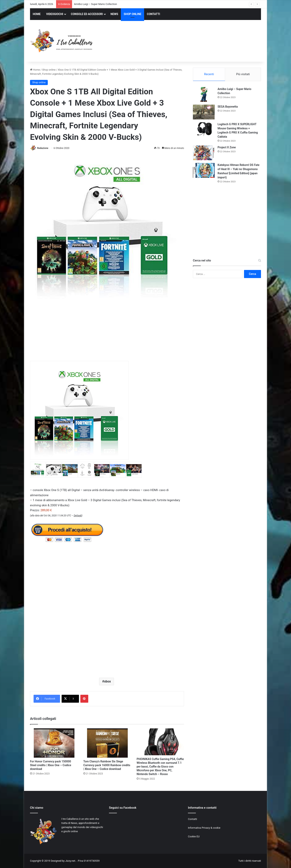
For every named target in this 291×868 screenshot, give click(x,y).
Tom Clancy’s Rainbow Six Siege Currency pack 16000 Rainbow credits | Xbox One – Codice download (107, 765)
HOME (37, 14)
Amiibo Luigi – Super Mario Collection (96, 4)
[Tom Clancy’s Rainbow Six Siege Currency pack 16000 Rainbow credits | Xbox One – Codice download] (107, 743)
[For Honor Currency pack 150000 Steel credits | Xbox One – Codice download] (54, 743)
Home (35, 70)
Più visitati (243, 74)
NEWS (114, 14)
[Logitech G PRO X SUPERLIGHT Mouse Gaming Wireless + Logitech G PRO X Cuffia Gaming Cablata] (204, 130)
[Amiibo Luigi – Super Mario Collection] (204, 94)
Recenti (209, 74)
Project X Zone (227, 147)
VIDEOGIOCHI (55, 14)
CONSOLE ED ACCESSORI (87, 14)
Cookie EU (194, 836)
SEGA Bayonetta (228, 107)
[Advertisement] (185, 41)
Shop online (49, 70)
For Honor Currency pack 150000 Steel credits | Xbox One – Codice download (51, 765)
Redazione (43, 148)
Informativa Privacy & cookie (204, 828)
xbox (107, 681)
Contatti (192, 819)
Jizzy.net (70, 861)
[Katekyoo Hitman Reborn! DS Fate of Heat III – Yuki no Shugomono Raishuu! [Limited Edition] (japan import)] (204, 170)
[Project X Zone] (204, 153)
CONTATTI (153, 14)
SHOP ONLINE (132, 14)
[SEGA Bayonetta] (204, 112)
